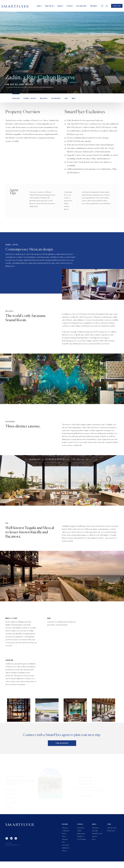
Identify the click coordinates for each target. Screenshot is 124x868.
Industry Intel (81, 839)
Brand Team (111, 836)
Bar (63, 100)
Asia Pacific (66, 851)
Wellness (42, 100)
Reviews (65, 829)
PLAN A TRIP (116, 6)
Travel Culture (82, 845)
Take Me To (81, 842)
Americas (65, 833)
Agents (59, 7)
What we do (48, 7)
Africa (64, 842)
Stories (68, 7)
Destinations (80, 7)
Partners (92, 7)
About (38, 7)
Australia (65, 845)
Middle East (66, 854)
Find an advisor (62, 749)
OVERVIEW (15, 100)
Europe (64, 857)
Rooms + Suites (29, 100)
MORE (70, 100)
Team (109, 829)
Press (94, 845)
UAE (63, 848)
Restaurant (54, 100)
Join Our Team (112, 833)
